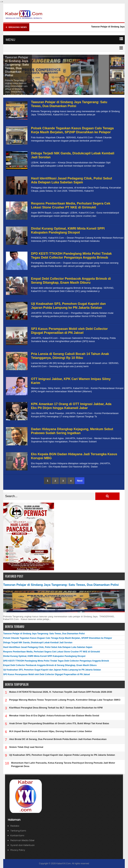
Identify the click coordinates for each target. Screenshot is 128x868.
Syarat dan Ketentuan (23, 845)
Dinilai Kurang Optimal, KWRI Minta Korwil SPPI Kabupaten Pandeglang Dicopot (68, 230)
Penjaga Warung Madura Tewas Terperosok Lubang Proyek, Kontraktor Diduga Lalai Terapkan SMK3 (65, 700)
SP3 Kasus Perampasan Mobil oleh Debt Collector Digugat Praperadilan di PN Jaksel (69, 331)
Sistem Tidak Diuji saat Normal (26, 747)
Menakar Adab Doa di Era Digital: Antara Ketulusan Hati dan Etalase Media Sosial (54, 716)
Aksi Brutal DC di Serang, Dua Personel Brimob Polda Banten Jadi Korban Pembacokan (58, 739)
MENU (11, 40)
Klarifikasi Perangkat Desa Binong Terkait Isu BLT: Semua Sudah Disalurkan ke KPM (56, 708)
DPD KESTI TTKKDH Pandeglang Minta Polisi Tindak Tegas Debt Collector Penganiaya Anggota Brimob (71, 256)
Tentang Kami (18, 831)
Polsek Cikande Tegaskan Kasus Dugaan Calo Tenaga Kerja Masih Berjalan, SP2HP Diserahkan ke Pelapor (72, 130)
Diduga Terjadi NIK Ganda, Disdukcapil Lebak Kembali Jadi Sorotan (38, 643)
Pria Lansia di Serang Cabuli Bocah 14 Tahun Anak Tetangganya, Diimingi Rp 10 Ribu (70, 356)
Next (80, 481)
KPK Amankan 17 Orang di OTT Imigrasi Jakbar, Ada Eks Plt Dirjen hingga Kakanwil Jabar (71, 406)
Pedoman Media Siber (22, 840)
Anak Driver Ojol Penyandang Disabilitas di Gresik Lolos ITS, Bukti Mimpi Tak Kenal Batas (59, 723)
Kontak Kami (17, 835)
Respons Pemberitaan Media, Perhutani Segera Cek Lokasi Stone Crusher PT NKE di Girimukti (71, 205)
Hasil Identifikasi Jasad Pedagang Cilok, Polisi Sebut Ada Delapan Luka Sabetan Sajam (72, 180)
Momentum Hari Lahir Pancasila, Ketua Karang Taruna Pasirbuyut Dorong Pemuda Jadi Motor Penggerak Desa (63, 764)
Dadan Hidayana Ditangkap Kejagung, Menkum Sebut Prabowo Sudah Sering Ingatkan (72, 431)
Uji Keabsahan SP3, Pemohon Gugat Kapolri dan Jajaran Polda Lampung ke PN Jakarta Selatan (68, 306)
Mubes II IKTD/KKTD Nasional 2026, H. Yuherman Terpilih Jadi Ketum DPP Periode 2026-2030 (61, 692)
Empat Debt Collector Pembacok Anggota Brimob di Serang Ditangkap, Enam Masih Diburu (71, 281)
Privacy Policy (18, 850)
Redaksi (15, 826)
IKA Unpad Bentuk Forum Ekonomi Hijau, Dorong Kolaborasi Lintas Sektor (51, 731)
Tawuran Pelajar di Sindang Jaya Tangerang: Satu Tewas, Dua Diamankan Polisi (17, 66)
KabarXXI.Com (64, 864)
